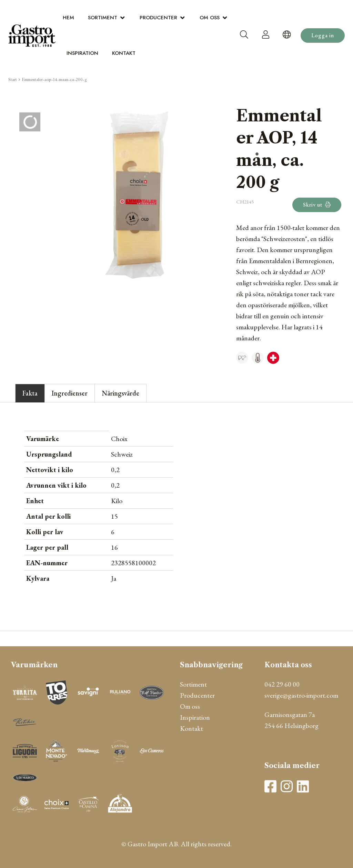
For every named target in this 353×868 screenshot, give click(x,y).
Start (13, 80)
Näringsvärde (120, 393)
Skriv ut (317, 205)
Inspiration (82, 53)
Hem (68, 18)
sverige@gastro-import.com (301, 695)
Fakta (30, 393)
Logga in (323, 35)
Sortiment (103, 18)
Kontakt (124, 53)
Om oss (210, 18)
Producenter (158, 18)
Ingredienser (70, 393)
